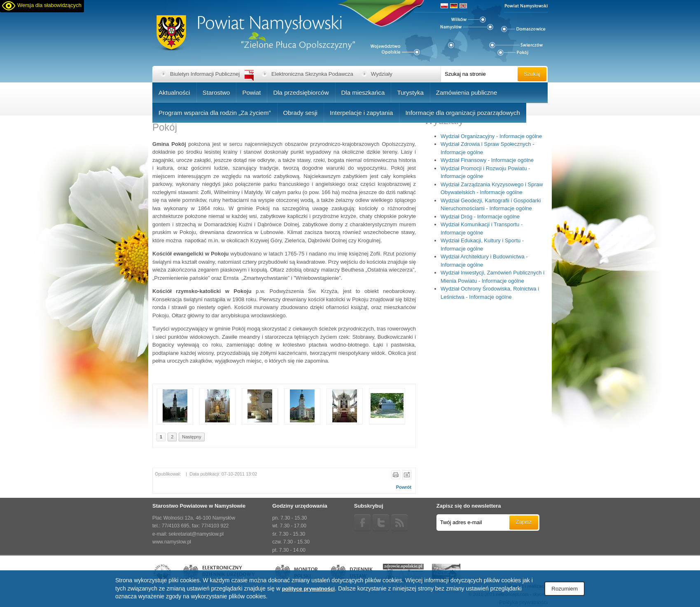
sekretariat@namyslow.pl (196, 534)
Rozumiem (565, 589)
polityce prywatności (309, 589)
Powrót (404, 487)
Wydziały (382, 74)
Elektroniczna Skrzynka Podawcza (312, 74)
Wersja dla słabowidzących (49, 5)
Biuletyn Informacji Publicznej (205, 74)
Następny (191, 437)
